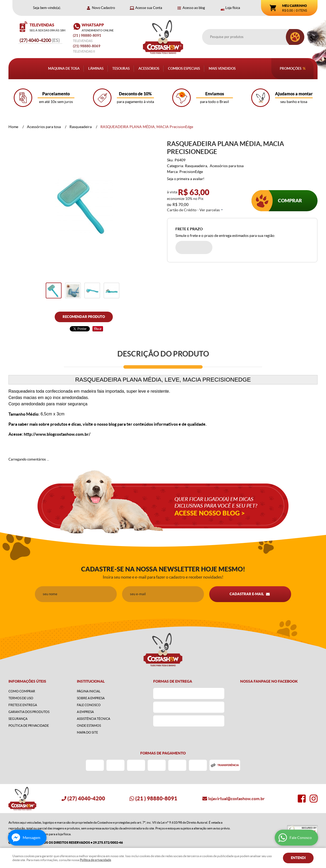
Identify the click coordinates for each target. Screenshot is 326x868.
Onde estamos (89, 726)
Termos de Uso (21, 698)
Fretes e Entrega (23, 705)
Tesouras (121, 69)
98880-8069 (87, 46)
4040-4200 (40, 40)
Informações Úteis (27, 681)
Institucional (91, 681)
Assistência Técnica (94, 719)
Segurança (18, 719)
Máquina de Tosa (64, 69)
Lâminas (96, 69)
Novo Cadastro (103, 8)
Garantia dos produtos (29, 712)
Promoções (291, 69)
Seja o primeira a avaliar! (186, 179)
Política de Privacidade (29, 726)
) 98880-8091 (87, 36)
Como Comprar (22, 691)
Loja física (233, 8)
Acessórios (149, 69)
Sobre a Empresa (91, 698)
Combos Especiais (184, 69)
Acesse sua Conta (149, 8)
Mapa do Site (87, 732)
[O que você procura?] (295, 37)
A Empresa (85, 712)
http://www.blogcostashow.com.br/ (57, 434)
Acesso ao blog (194, 8)
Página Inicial (89, 691)
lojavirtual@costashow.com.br (236, 799)
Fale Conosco (89, 705)
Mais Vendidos (222, 69)
